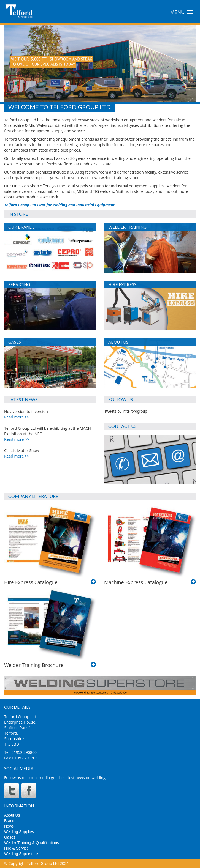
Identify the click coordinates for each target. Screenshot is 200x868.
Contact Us (122, 426)
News (9, 826)
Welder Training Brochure (34, 665)
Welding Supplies (19, 832)
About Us (118, 342)
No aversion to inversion (26, 414)
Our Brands (21, 227)
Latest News (23, 399)
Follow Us (121, 399)
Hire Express (122, 284)
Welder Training (127, 227)
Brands (10, 821)
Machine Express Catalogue (136, 582)
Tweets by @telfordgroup (126, 411)
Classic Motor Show (22, 453)
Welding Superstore (21, 854)
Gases (15, 342)
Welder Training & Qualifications (32, 843)
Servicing (19, 284)
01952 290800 (24, 752)
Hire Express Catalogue (31, 582)
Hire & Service (16, 848)
